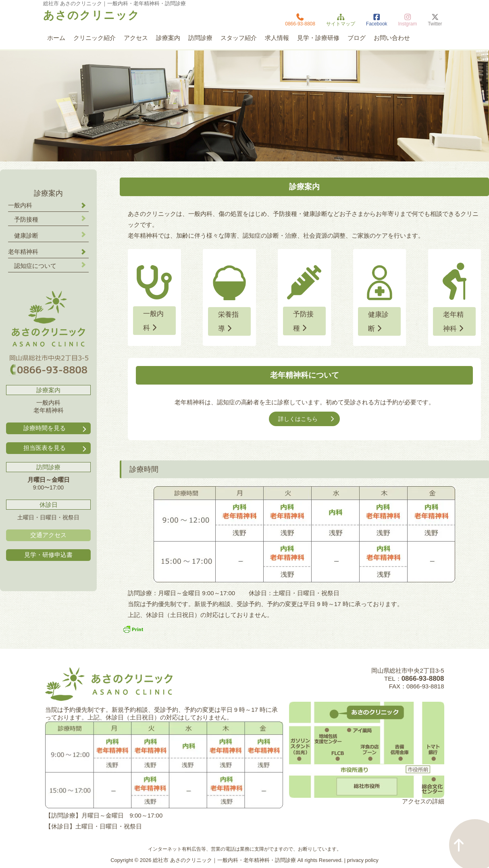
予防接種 (303, 321)
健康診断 (378, 322)
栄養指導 (228, 322)
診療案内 (48, 193)
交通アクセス (48, 535)
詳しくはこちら (307, 419)
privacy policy (363, 860)
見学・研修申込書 (48, 555)
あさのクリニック (92, 15)
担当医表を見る (56, 448)
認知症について (35, 266)
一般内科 (153, 321)
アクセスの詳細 (423, 801)
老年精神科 (454, 322)
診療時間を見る (56, 428)
